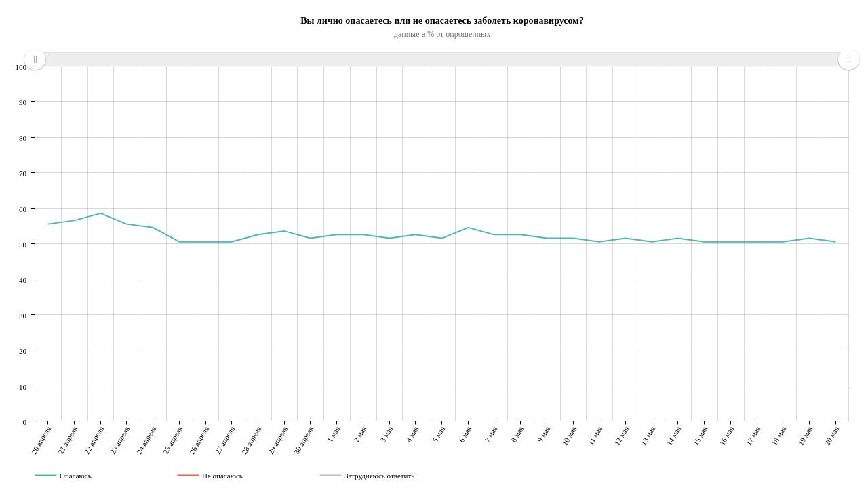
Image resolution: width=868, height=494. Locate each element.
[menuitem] (441, 60)
